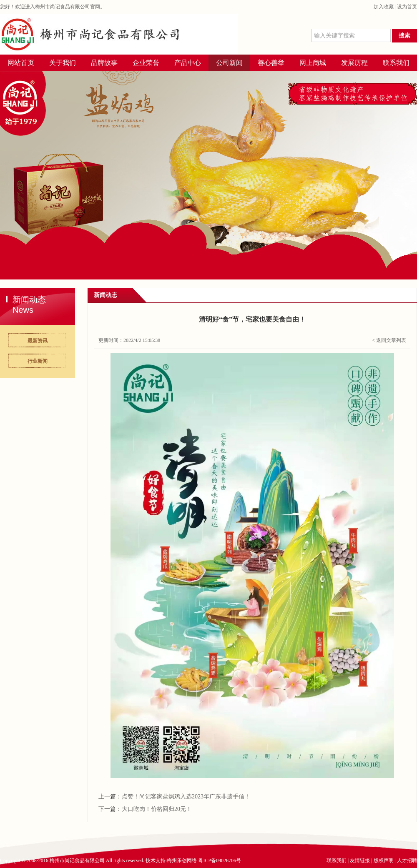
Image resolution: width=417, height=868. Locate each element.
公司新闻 (229, 63)
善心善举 (271, 63)
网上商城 (313, 63)
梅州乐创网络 (182, 861)
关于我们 (63, 63)
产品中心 (188, 63)
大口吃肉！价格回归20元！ (157, 809)
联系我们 (396, 63)
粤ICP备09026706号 (220, 861)
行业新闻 (38, 361)
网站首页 (21, 63)
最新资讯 (38, 341)
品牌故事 (104, 63)
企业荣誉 (146, 63)
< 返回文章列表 (389, 340)
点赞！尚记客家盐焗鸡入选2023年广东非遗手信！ (186, 797)
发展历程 (354, 63)
